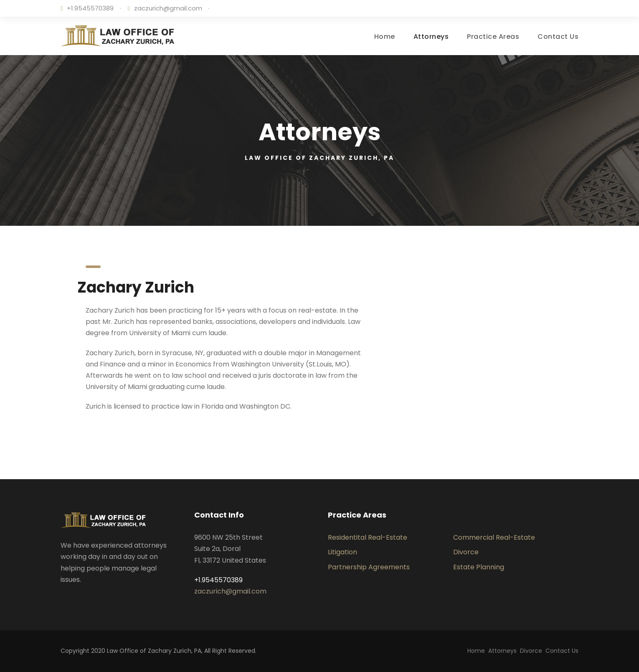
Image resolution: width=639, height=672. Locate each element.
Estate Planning (479, 567)
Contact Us (558, 37)
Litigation (342, 552)
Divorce (466, 552)
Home (385, 37)
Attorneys (431, 37)
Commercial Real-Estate (494, 537)
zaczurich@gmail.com (168, 8)
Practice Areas (493, 37)
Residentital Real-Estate (368, 537)
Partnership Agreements (369, 567)
